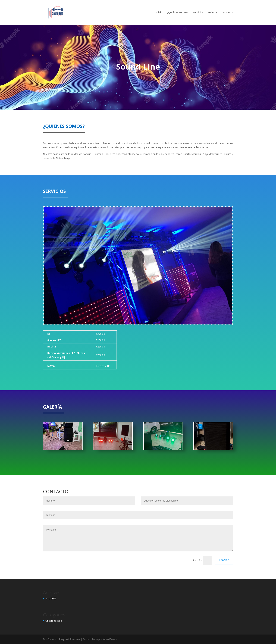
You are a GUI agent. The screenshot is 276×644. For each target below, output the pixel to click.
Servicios (198, 13)
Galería (212, 13)
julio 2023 (51, 598)
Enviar (224, 560)
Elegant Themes (70, 639)
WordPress (110, 639)
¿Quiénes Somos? (178, 13)
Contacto (227, 13)
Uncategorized (54, 621)
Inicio (159, 13)
